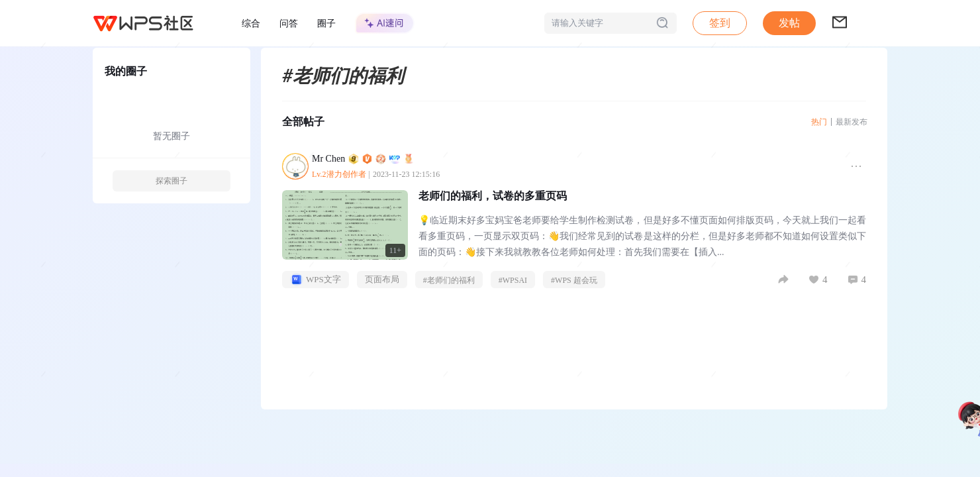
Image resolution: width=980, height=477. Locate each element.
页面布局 (382, 279)
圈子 (326, 23)
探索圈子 (171, 181)
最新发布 (852, 122)
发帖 (789, 23)
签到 (720, 23)
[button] (789, 23)
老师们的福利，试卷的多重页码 (493, 196)
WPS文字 (316, 280)
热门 (819, 122)
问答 (289, 23)
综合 (251, 23)
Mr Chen (363, 159)
